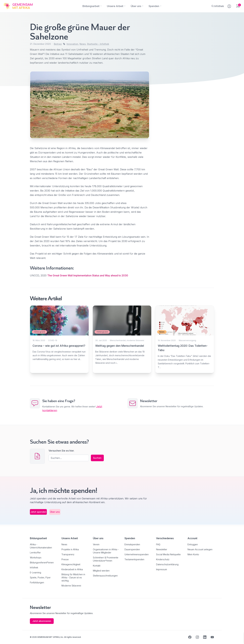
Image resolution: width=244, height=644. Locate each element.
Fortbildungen (37, 582)
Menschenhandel (118, 340)
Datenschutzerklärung (167, 564)
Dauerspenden (132, 549)
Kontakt (97, 566)
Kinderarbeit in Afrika (72, 569)
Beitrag (58, 44)
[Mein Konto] (229, 6)
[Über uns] (136, 6)
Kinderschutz (163, 559)
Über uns (69, 513)
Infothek (34, 567)
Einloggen (193, 544)
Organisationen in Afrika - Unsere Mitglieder (106, 551)
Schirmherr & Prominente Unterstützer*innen (106, 559)
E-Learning (35, 572)
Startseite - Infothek (98, 44)
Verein (96, 544)
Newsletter (162, 549)
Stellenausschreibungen (105, 576)
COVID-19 (53, 340)
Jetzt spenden (43, 513)
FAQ (158, 544)
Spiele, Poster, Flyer (40, 577)
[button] (7, 637)
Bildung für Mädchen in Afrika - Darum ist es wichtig (73, 577)
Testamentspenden (134, 559)
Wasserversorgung (187, 340)
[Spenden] (154, 6)
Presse (65, 559)
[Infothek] (218, 6)
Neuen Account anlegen (200, 549)
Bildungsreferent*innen (42, 563)
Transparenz (68, 554)
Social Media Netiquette (168, 554)
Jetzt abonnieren (42, 621)
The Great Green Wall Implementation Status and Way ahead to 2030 (88, 275)
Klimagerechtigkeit (71, 564)
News (83, 44)
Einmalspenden (132, 544)
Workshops (36, 558)
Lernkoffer (35, 553)
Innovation (72, 44)
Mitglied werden (101, 571)
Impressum (162, 569)
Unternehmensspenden (137, 554)
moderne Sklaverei (135, 340)
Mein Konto (193, 554)
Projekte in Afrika (70, 549)
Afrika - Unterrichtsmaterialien (41, 546)
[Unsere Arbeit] (115, 6)
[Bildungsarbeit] (91, 6)
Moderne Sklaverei (71, 586)
